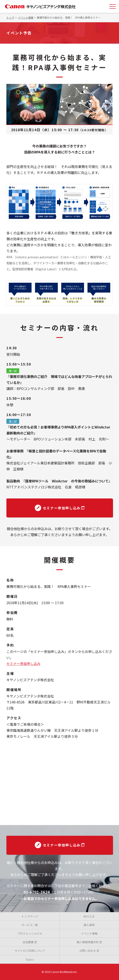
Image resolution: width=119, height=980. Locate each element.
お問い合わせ (89, 951)
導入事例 (89, 925)
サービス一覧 (30, 925)
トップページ (30, 916)
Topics (30, 959)
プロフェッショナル (30, 933)
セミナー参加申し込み (60, 508)
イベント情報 (89, 933)
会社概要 (30, 942)
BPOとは (89, 916)
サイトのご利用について (30, 951)
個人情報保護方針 (89, 942)
